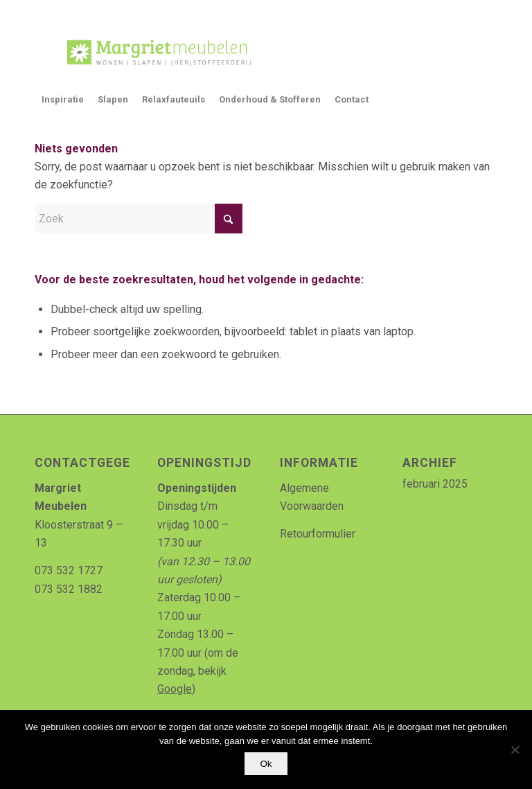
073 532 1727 (69, 570)
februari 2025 (435, 484)
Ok (266, 764)
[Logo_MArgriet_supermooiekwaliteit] (154, 51)
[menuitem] (63, 100)
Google (175, 689)
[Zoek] (139, 219)
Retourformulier (318, 534)
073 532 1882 (69, 589)
